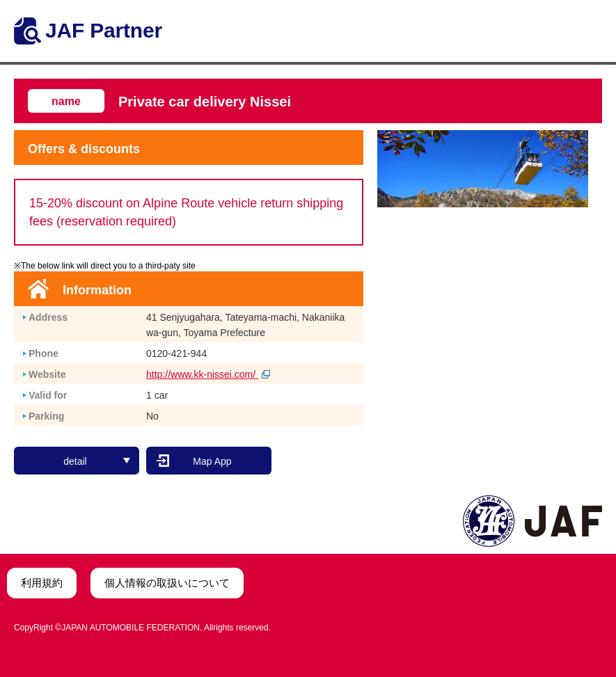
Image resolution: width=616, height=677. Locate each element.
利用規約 (42, 583)
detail (97, 461)
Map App (212, 461)
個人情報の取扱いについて (167, 583)
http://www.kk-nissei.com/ (208, 374)
